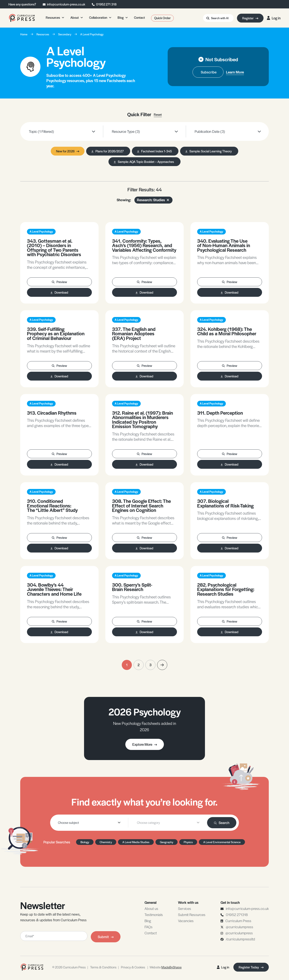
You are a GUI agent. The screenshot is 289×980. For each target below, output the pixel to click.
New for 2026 (68, 151)
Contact (151, 933)
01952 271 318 (106, 4)
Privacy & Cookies (133, 967)
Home (24, 34)
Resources (43, 34)
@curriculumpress (239, 927)
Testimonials (154, 915)
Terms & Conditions (103, 967)
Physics (188, 842)
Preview (59, 282)
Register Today (251, 967)
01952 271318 (237, 915)
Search (222, 823)
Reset (158, 114)
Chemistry (106, 842)
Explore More (145, 744)
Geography (167, 842)
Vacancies (186, 921)
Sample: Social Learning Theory (209, 151)
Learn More (235, 72)
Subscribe (209, 72)
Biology (85, 842)
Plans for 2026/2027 (108, 151)
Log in (274, 18)
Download (59, 292)
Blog (148, 921)
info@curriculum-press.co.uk (66, 4)
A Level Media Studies (136, 842)
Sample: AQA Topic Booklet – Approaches (144, 162)
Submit (106, 937)
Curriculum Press (238, 921)
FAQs (149, 927)
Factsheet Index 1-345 (155, 151)
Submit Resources (192, 915)
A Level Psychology (92, 34)
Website (166, 967)
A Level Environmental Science (222, 842)
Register (250, 18)
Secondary (65, 34)
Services (185, 908)
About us (151, 908)
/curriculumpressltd (240, 939)
